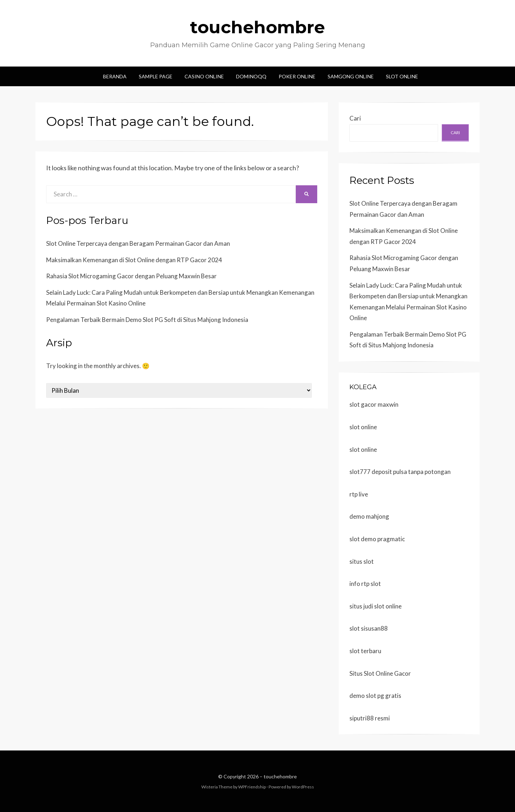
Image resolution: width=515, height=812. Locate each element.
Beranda (115, 76)
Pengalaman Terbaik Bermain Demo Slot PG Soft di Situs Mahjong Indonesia (147, 320)
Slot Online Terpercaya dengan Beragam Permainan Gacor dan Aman (138, 243)
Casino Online (204, 76)
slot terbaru (365, 651)
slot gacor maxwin (374, 404)
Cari (355, 118)
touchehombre (257, 27)
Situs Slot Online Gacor (380, 673)
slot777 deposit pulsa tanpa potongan (400, 472)
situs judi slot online (376, 606)
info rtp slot (365, 584)
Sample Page (156, 76)
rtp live (359, 494)
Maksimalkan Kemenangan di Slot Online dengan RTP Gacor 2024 (134, 260)
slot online (363, 427)
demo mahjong (369, 516)
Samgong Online (351, 76)
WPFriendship (252, 787)
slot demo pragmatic (377, 539)
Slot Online (402, 76)
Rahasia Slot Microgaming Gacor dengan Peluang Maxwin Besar (131, 276)
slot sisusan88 (369, 628)
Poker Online (297, 76)
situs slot (362, 561)
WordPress (303, 787)
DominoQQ (251, 76)
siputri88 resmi (370, 718)
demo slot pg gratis (375, 696)
